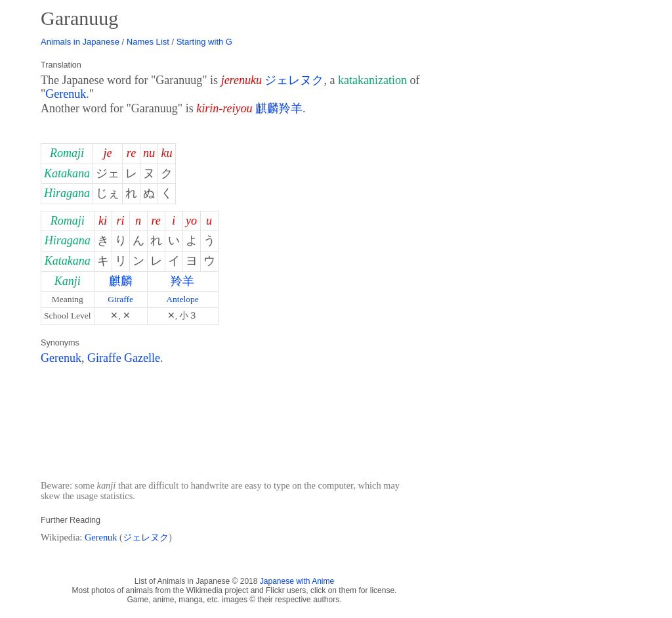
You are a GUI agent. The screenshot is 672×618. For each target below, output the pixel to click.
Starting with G (204, 42)
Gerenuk (66, 94)
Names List (148, 42)
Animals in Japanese (80, 42)
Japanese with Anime (297, 581)
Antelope (182, 299)
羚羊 (182, 281)
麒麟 (121, 281)
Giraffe (120, 299)
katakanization (372, 80)
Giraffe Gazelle (124, 358)
